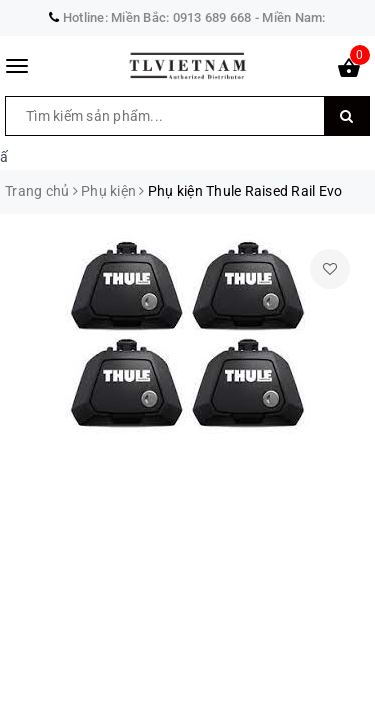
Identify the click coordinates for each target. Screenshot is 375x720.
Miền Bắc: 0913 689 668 (181, 17)
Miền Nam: (293, 17)
